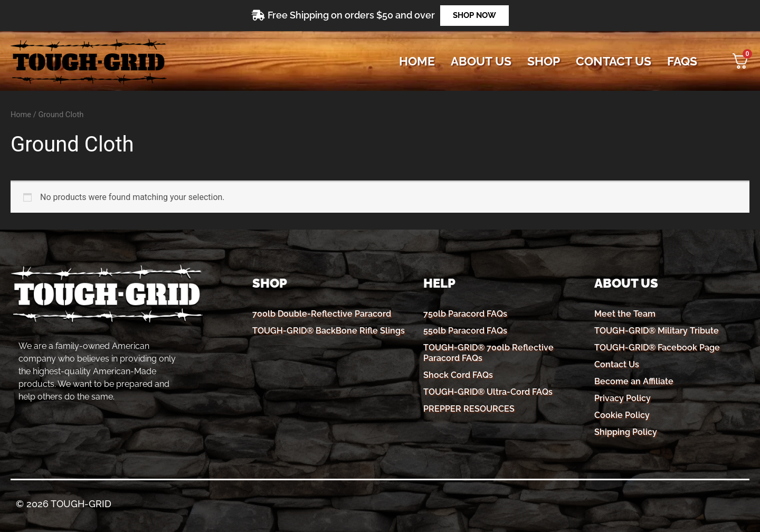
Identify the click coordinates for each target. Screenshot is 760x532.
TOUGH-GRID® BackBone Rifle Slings (329, 331)
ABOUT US (481, 61)
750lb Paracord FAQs (465, 314)
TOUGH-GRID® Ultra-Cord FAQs (488, 392)
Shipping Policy (626, 432)
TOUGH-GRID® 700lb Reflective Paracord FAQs (488, 353)
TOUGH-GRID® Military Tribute (657, 331)
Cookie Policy (622, 415)
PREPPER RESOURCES (469, 409)
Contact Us (617, 364)
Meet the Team (625, 314)
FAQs (682, 61)
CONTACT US (614, 61)
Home (417, 61)
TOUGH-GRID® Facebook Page (657, 348)
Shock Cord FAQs (458, 375)
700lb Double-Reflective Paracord (322, 314)
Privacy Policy (623, 398)
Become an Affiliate (634, 381)
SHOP (544, 61)
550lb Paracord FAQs (465, 331)
